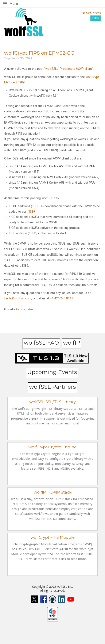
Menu (14, 3)
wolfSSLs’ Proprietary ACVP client (69, 69)
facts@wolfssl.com (18, 298)
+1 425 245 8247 (61, 298)
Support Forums (91, 13)
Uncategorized (25, 309)
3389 (32, 212)
